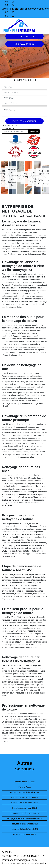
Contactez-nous (25, 36)
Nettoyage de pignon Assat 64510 (24, 824)
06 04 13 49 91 (10, 9)
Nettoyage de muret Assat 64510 (25, 803)
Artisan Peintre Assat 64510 (24, 834)
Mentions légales (39, 863)
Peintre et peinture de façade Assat (25, 792)
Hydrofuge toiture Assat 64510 (24, 808)
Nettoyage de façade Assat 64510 (24, 829)
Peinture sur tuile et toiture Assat (25, 798)
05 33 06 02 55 (4, 9)
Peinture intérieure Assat (24, 782)
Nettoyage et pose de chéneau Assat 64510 (25, 818)
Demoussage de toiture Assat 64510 (25, 813)
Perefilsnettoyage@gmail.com (31, 9)
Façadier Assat (24, 787)
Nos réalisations (24, 44)
